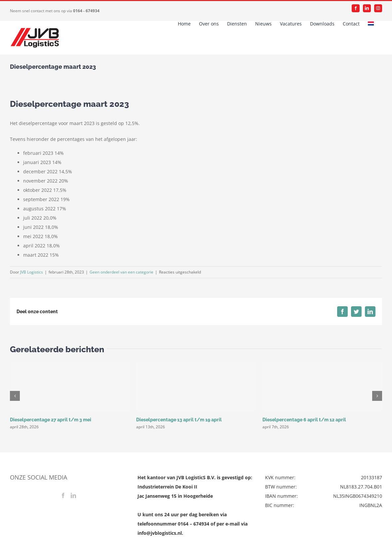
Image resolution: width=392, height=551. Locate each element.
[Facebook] (63, 495)
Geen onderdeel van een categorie (121, 272)
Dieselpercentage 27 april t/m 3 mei (51, 420)
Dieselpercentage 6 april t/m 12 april (304, 420)
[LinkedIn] (73, 495)
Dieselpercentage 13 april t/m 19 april (179, 420)
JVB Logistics (32, 272)
